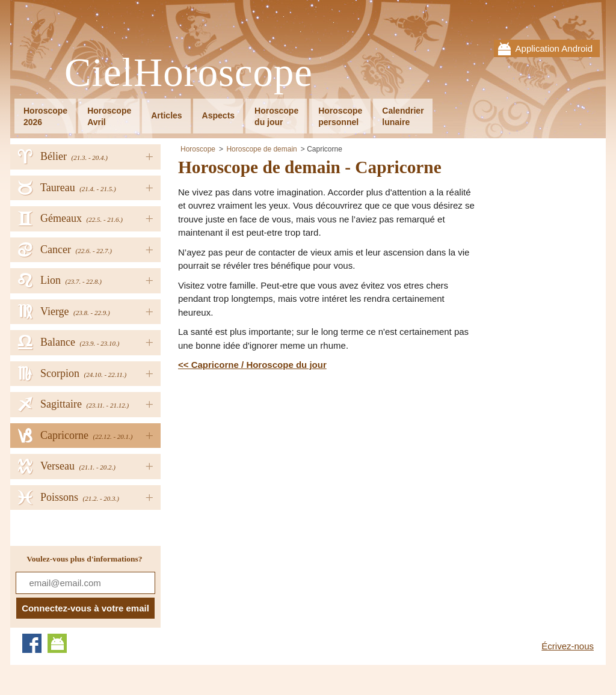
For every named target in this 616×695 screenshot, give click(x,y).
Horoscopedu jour (276, 116)
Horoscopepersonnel (340, 116)
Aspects (218, 115)
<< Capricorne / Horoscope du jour (252, 365)
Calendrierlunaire (403, 116)
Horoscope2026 (45, 116)
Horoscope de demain (261, 149)
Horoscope (198, 149)
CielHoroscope (189, 73)
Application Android (554, 48)
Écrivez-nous (568, 646)
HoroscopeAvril (109, 116)
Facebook (32, 643)
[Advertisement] (279, 462)
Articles (166, 115)
